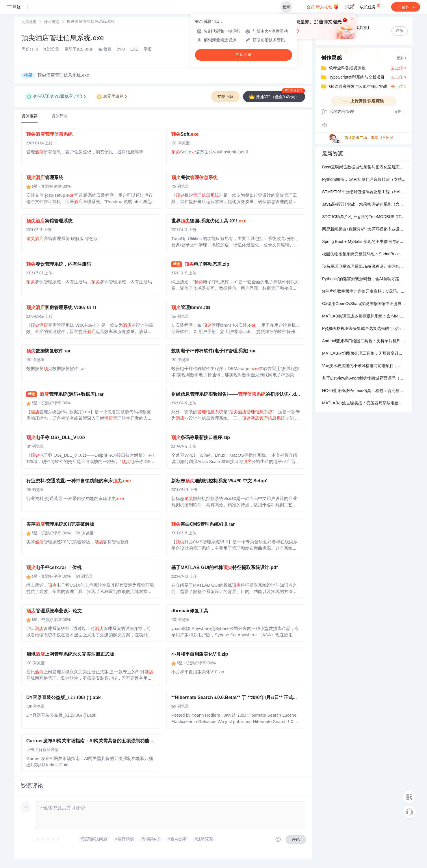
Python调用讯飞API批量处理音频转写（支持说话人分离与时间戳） (364, 180)
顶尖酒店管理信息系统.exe (63, 39)
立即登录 (244, 55)
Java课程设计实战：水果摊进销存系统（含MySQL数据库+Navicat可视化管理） (364, 205)
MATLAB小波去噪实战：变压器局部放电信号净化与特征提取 (364, 404)
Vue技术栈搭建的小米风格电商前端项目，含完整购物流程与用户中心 (364, 366)
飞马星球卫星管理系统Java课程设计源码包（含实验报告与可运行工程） (364, 267)
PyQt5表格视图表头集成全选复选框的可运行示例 (364, 329)
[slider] (48, 839)
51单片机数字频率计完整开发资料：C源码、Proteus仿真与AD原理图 (364, 292)
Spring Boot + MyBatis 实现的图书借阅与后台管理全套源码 (364, 242)
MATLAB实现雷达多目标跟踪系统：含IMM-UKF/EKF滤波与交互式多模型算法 (364, 317)
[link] (29, 22)
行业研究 (51, 22)
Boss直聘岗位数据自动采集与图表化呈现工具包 (364, 168)
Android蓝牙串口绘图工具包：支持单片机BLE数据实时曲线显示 (364, 341)
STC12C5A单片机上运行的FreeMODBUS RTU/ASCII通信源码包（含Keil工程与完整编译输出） (364, 217)
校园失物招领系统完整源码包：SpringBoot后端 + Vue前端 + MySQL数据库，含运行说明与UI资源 (364, 254)
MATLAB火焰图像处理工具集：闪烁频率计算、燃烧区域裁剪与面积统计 (364, 354)
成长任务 (370, 6)
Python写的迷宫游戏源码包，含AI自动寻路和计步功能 (364, 279)
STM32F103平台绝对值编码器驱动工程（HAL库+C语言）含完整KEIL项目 (364, 192)
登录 (286, 7)
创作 (406, 7)
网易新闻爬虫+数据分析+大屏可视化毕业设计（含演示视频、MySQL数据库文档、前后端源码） (364, 230)
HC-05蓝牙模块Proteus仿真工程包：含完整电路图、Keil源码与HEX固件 (364, 391)
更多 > (402, 58)
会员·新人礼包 (323, 6)
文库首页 (29, 22)
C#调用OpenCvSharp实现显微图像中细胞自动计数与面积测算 (364, 304)
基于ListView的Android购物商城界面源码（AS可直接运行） (364, 379)
